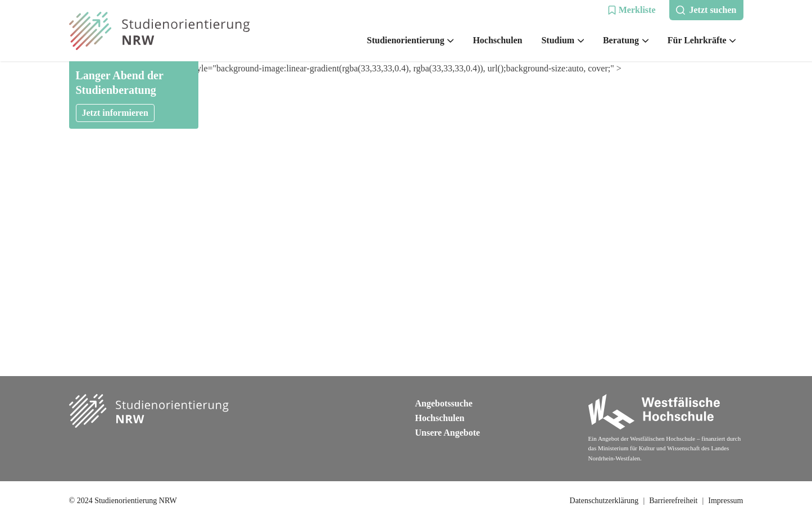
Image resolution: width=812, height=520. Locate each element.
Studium (562, 40)
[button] (632, 10)
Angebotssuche (444, 403)
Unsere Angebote (448, 433)
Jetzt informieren (115, 113)
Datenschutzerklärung (604, 501)
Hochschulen (497, 40)
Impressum (725, 501)
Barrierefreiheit (673, 501)
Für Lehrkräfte (702, 40)
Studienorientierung (410, 40)
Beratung (626, 40)
